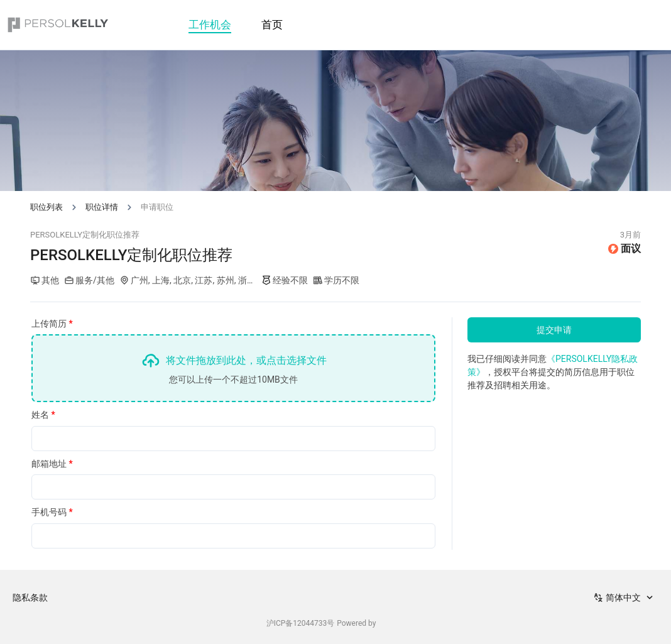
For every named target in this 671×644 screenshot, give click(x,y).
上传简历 (52, 324)
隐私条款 (30, 598)
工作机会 (210, 25)
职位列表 (46, 207)
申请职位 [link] (157, 207)
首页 (272, 25)
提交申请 (554, 330)
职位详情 (102, 207)
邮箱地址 (52, 464)
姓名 (43, 415)
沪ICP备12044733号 (301, 623)
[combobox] (625, 598)
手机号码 (52, 512)
